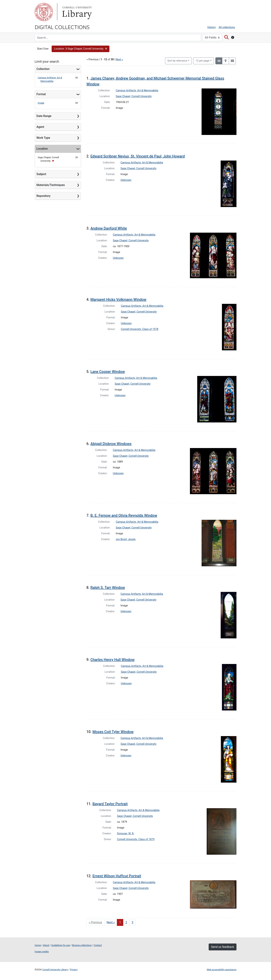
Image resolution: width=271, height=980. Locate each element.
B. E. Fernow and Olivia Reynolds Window (124, 515)
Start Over (43, 49)
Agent (40, 127)
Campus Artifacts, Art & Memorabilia (137, 91)
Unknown (126, 180)
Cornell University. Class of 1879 (136, 839)
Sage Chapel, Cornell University (134, 96)
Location (42, 149)
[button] (81, 49)
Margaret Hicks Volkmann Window (118, 299)
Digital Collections (62, 27)
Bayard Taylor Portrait (110, 804)
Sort (177, 61)
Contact (98, 945)
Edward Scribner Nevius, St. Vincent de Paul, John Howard (137, 156)
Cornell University (44, 12)
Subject (41, 174)
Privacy (74, 970)
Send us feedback (222, 947)
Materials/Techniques (51, 185)
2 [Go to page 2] (126, 922)
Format (41, 94)
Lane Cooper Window (108, 372)
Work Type (43, 138)
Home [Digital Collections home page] (38, 945)
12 (202, 60)
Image (41, 103)
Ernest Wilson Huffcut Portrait (117, 876)
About (46, 945)
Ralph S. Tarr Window (108, 588)
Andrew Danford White (109, 228)
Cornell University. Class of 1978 (140, 329)
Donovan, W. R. (126, 834)
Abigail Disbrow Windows (111, 444)
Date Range (44, 116)
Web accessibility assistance (221, 970)
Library (77, 12)
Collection (43, 69)
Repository (44, 196)
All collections (227, 27)
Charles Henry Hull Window (112, 660)
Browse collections (82, 945)
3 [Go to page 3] (132, 922)
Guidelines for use (61, 945)
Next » (119, 59)
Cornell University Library (55, 970)
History (212, 27)
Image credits (42, 952)
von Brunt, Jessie (126, 539)
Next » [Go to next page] (111, 922)
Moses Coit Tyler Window (113, 732)
